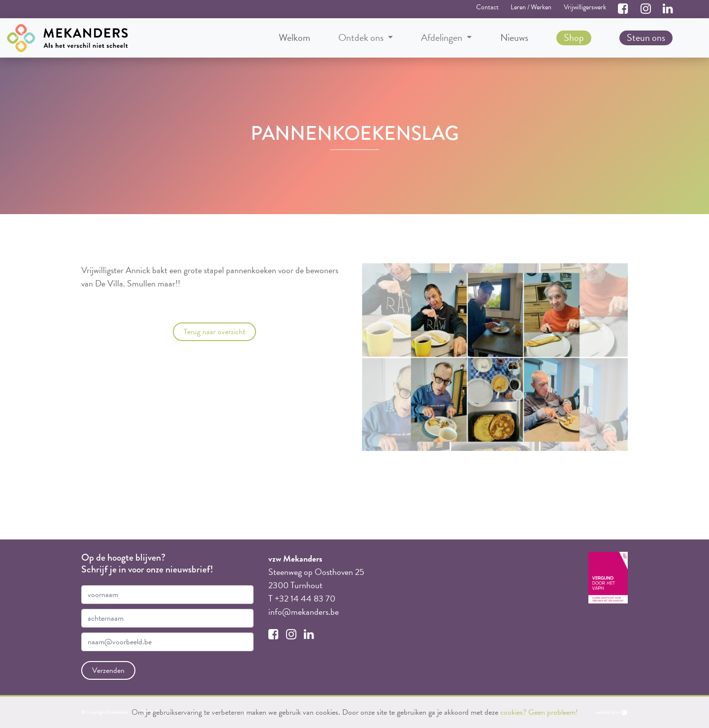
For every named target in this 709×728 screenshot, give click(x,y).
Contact (487, 7)
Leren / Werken (531, 7)
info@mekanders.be (304, 612)
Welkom (294, 37)
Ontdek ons (362, 38)
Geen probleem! (553, 712)
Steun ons (646, 37)
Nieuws (514, 37)
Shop (574, 37)
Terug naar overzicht (214, 332)
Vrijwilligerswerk (585, 7)
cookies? (513, 712)
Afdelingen (443, 38)
